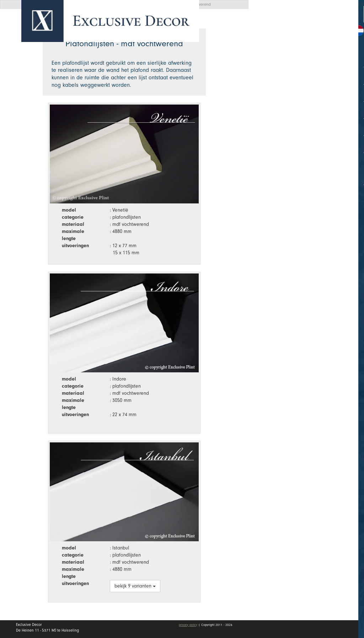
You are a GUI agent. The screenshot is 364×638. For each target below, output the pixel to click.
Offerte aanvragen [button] (290, 29)
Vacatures (282, 122)
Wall (311, 87)
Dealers (311, 104)
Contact (278, 139)
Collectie (311, 70)
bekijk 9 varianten (135, 586)
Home (275, 53)
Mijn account (286, 160)
